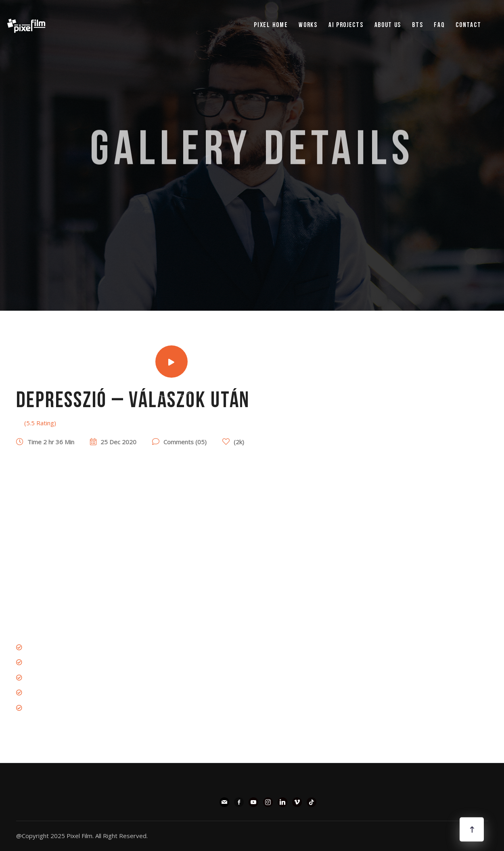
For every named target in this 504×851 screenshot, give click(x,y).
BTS (417, 25)
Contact (468, 25)
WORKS (308, 25)
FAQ (439, 25)
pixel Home (271, 25)
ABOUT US (388, 25)
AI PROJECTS (346, 25)
